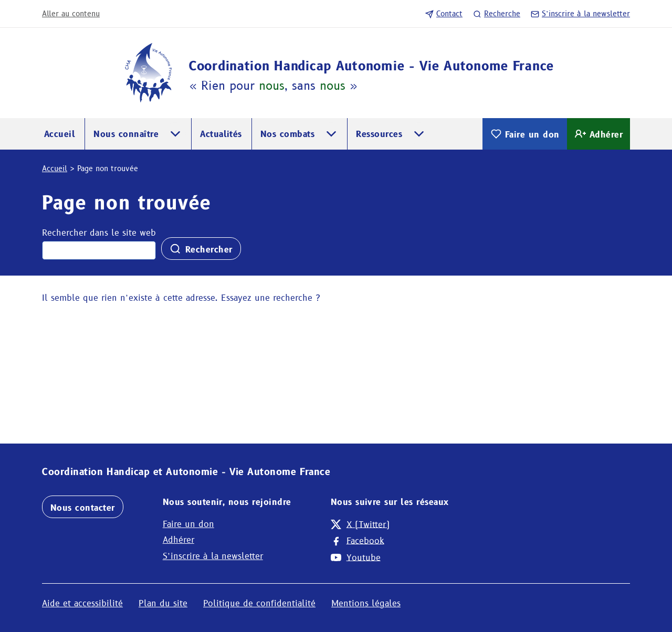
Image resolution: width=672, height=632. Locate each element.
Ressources (379, 134)
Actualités (221, 134)
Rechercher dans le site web (99, 233)
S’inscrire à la (580, 14)
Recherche (497, 14)
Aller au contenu (71, 14)
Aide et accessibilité (82, 603)
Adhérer (598, 134)
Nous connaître (126, 134)
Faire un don (525, 134)
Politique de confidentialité (259, 603)
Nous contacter (83, 508)
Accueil (60, 134)
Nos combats (287, 134)
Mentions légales (366, 603)
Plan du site (163, 603)
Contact (444, 14)
